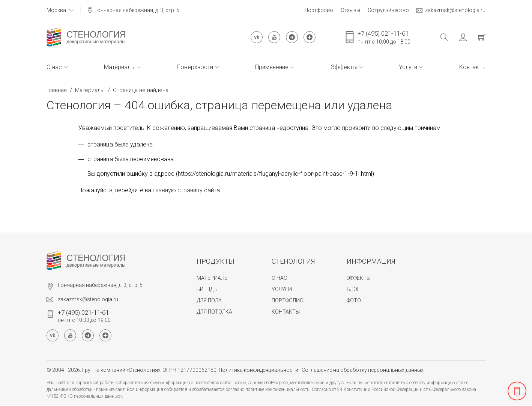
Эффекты (346, 67)
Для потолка (214, 312)
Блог (353, 289)
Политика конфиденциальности (258, 370)
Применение (275, 67)
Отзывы (350, 10)
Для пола (209, 300)
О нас (57, 67)
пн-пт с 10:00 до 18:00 (384, 37)
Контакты (472, 67)
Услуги (411, 67)
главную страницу (178, 190)
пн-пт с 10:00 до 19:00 (84, 316)
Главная (57, 90)
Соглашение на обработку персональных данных (363, 370)
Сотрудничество (388, 10)
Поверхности (198, 67)
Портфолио (319, 10)
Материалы (122, 67)
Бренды (207, 289)
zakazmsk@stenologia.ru (451, 10)
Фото (354, 300)
